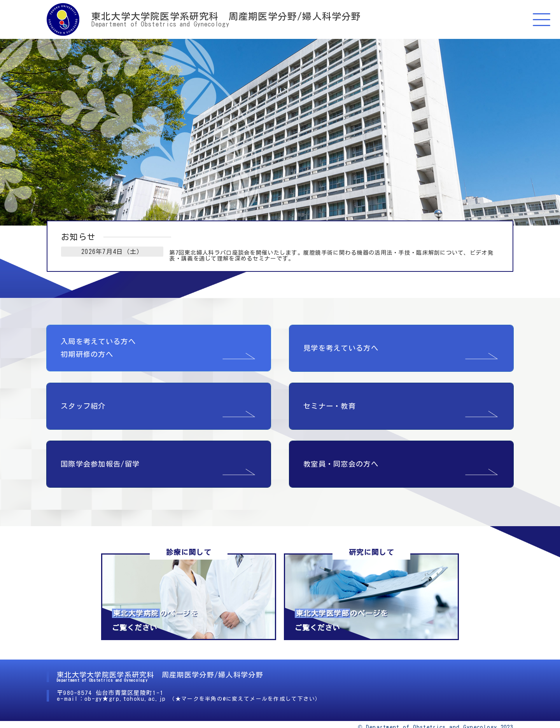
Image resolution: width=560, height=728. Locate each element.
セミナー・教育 (330, 393)
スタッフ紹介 (83, 393)
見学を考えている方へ (341, 335)
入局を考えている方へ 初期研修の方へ (98, 335)
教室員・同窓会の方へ (341, 451)
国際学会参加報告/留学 (100, 451)
